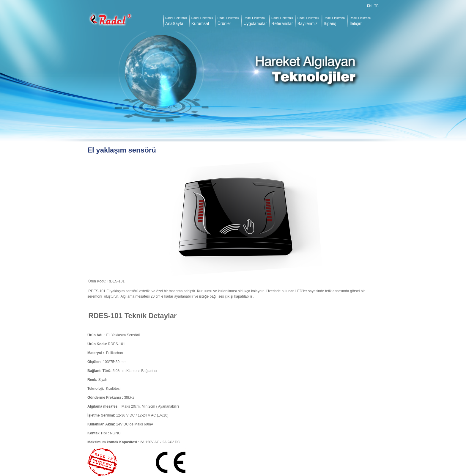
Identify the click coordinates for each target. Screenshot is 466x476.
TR (376, 6)
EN (369, 6)
